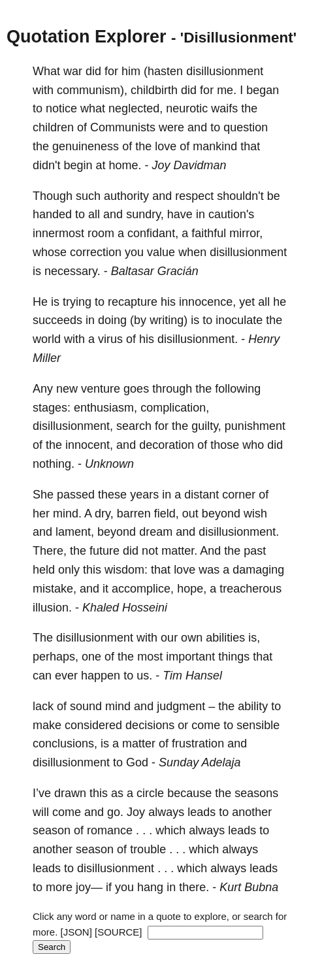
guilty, (206, 426)
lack (43, 706)
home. (125, 165)
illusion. (52, 608)
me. (227, 90)
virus (110, 339)
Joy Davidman (189, 165)
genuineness (86, 146)
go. (115, 812)
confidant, (153, 233)
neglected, (136, 108)
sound (86, 706)
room (101, 233)
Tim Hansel (192, 676)
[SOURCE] (119, 932)
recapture (133, 302)
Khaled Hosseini (125, 608)
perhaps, (56, 657)
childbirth (154, 90)
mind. (67, 514)
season (52, 830)
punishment (255, 426)
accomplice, (143, 589)
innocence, (207, 302)
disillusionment (225, 71)
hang (150, 887)
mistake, (55, 589)
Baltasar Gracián (155, 271)
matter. (179, 551)
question (246, 127)
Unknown (109, 464)
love (166, 146)
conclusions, (65, 743)
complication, (175, 408)
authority (126, 196)
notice (61, 108)
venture (101, 389)
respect (194, 196)
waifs (224, 108)
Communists (123, 127)
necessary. (72, 271)
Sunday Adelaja (200, 762)
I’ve (42, 793)
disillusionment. (198, 339)
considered (93, 725)
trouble (148, 849)
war (73, 71)
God (137, 762)
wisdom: (126, 570)
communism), (92, 90)
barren (134, 514)
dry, (104, 514)
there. (194, 887)
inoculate (239, 320)
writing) (168, 320)
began (263, 90)
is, (254, 638)
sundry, (145, 214)
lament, (75, 532)
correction (96, 252)
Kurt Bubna (249, 887)
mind (118, 706)
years (144, 495)
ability (253, 706)
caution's (231, 214)
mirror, (246, 233)
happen (101, 676)
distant (201, 495)
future (104, 551)
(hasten (163, 71)
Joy (136, 812)
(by (138, 320)
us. (144, 676)
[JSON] (76, 932)
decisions (150, 725)
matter (139, 743)
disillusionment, (73, 426)
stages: (52, 408)
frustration (198, 743)
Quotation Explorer (87, 37)
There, (50, 551)
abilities (225, 638)
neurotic (187, 108)
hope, (192, 589)
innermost (58, 233)
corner (239, 495)
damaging (258, 570)
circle (150, 793)
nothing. (54, 464)
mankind (215, 146)
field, (167, 514)
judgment (181, 706)
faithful (209, 233)
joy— (89, 887)
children (53, 127)
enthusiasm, (105, 408)
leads (201, 812)
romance (110, 830)
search (134, 426)
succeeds (57, 320)
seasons (256, 793)
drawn (70, 793)
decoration (167, 445)
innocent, (89, 445)
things (234, 657)
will (41, 812)
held (44, 570)
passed (76, 495)
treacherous (250, 589)
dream (156, 532)
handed (52, 214)
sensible (258, 725)
